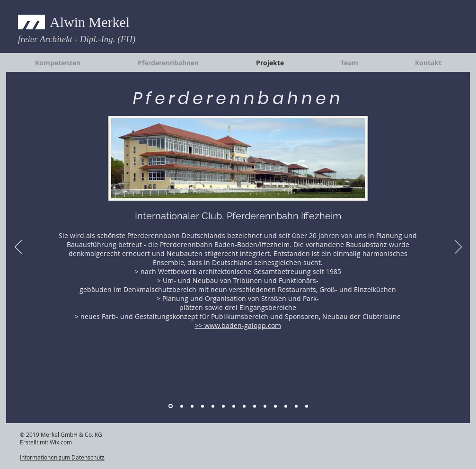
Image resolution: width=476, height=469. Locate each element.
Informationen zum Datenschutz (62, 457)
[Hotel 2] (244, 406)
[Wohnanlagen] (286, 406)
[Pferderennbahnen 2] (182, 406)
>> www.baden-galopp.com (238, 325)
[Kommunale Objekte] (265, 406)
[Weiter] (458, 248)
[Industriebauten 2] (213, 406)
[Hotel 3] (255, 406)
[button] (238, 158)
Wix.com (61, 442)
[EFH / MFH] (296, 406)
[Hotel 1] (234, 406)
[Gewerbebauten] (275, 406)
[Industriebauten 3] (223, 406)
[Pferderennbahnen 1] (171, 406)
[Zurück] (18, 248)
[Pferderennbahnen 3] (192, 406)
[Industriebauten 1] (203, 406)
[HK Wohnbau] (307, 406)
